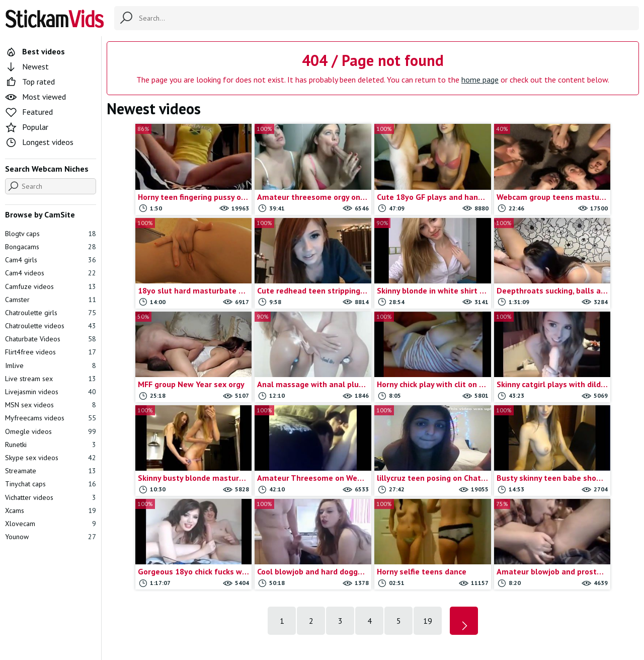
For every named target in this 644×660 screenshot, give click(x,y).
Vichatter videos (51, 497)
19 (428, 499)
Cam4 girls (51, 260)
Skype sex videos (51, 458)
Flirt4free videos (51, 352)
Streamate (51, 471)
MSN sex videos (51, 405)
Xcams (51, 510)
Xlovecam (51, 524)
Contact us (293, 603)
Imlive (51, 365)
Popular (27, 127)
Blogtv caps (51, 234)
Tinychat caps (51, 484)
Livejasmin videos (51, 392)
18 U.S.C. (431, 603)
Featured (29, 112)
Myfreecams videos (51, 418)
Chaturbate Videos (51, 339)
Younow (51, 537)
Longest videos (39, 142)
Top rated (30, 82)
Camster (51, 300)
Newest (27, 66)
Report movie (339, 603)
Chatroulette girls (51, 313)
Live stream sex (51, 379)
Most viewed (35, 97)
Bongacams (51, 247)
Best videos (35, 51)
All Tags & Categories (234, 603)
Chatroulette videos (51, 326)
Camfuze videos (51, 286)
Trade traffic (388, 603)
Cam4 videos (51, 273)
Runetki (51, 445)
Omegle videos (51, 431)
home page (480, 80)
